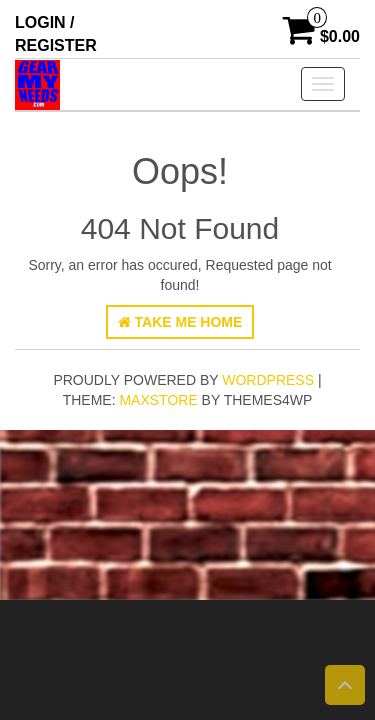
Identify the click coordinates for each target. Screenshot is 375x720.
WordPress (268, 380)
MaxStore (158, 400)
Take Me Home (180, 322)
